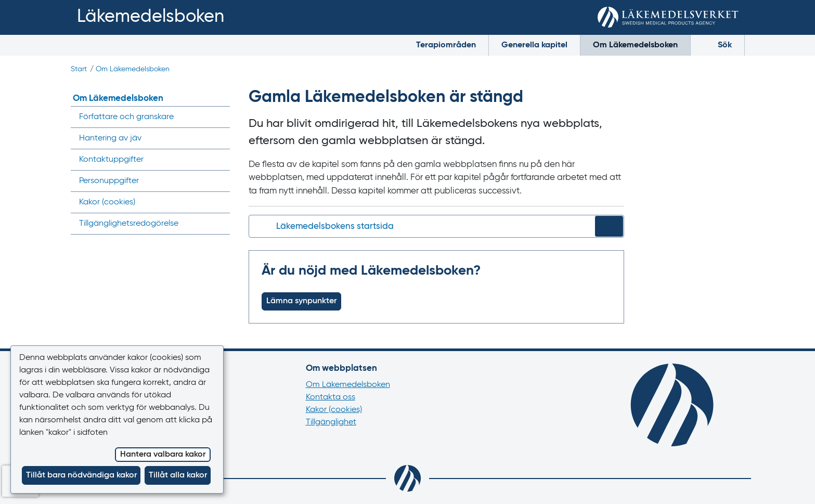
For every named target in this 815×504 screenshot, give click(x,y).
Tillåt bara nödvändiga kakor (81, 475)
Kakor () (107, 202)
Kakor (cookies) (334, 410)
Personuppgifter (109, 181)
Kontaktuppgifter (111, 160)
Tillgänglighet (331, 422)
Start (79, 69)
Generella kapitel (534, 45)
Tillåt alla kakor (178, 475)
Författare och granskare (126, 117)
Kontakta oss (331, 397)
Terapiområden (446, 45)
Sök (717, 44)
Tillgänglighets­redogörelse (129, 224)
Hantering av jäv (110, 138)
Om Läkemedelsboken (635, 45)
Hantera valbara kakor (163, 455)
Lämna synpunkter (301, 301)
